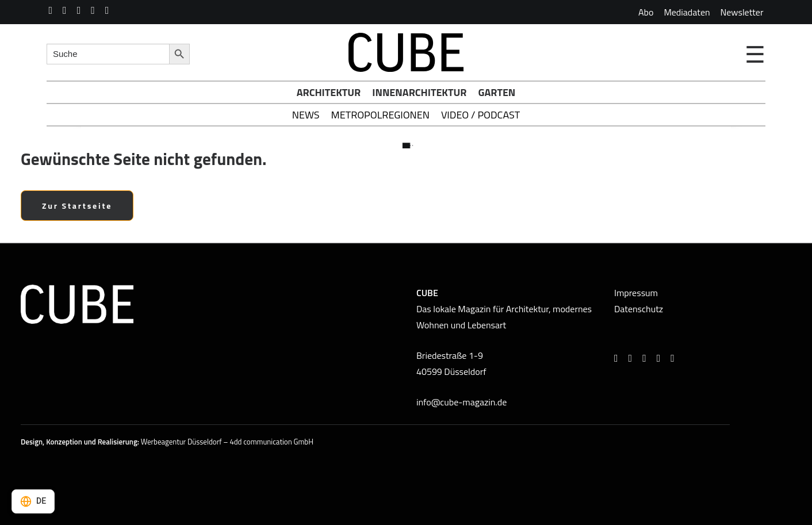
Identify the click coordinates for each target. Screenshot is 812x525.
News (306, 115)
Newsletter (742, 12)
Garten (497, 92)
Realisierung (118, 442)
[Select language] (33, 501)
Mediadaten (687, 12)
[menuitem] (646, 12)
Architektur (329, 92)
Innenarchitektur (419, 92)
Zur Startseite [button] (77, 206)
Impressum (636, 293)
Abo (646, 12)
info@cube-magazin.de (461, 402)
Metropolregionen (380, 115)
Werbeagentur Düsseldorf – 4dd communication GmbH (227, 442)
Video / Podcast (480, 115)
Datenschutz (639, 309)
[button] (51, 10)
